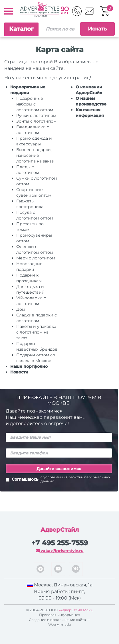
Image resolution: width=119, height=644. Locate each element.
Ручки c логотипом (36, 115)
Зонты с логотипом (36, 121)
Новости (19, 372)
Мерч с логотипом (36, 258)
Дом (21, 309)
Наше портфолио (29, 366)
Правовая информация (60, 615)
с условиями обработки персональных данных (75, 479)
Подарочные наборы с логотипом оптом (35, 104)
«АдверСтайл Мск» (75, 610)
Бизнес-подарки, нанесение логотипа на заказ (35, 155)
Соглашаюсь (59, 480)
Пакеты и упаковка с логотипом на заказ (36, 332)
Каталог (21, 29)
